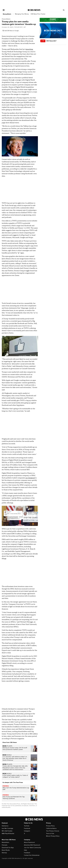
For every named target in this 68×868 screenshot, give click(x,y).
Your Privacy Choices (53, 831)
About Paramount (29, 842)
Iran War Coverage (7, 828)
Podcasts (5, 845)
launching (29, 49)
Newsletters (5, 842)
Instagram (27, 831)
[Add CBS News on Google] (11, 31)
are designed (30, 478)
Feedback (27, 853)
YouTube (27, 826)
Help (25, 850)
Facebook (27, 828)
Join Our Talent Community (32, 848)
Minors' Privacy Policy (53, 836)
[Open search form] (64, 10)
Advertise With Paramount (32, 845)
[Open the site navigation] (13, 10)
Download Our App (8, 848)
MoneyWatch (7, 14)
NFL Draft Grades (7, 831)
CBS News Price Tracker (38, 14)
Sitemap (4, 853)
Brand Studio (6, 850)
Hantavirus (5, 826)
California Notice (51, 828)
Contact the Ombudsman (32, 855)
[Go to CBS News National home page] (34, 10)
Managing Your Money (22, 14)
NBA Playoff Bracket (8, 834)
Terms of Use (50, 834)
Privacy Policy (50, 826)
